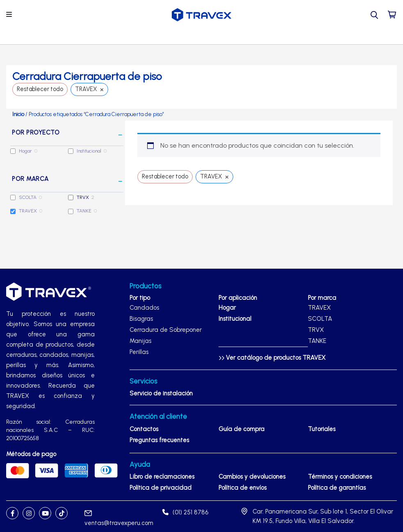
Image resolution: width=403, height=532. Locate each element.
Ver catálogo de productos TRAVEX (272, 358)
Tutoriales (322, 429)
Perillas (139, 352)
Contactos (144, 429)
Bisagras (141, 319)
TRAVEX (28, 211)
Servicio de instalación (161, 393)
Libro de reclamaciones (162, 477)
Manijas (140, 341)
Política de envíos (242, 488)
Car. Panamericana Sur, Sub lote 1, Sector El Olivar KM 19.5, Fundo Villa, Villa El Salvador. (323, 516)
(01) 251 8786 (185, 512)
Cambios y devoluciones (252, 477)
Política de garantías (337, 488)
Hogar (25, 151)
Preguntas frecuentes (159, 440)
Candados (144, 308)
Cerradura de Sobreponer (166, 330)
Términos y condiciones (340, 477)
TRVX (83, 197)
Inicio (18, 114)
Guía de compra (241, 429)
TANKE (84, 211)
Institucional (89, 151)
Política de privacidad (161, 488)
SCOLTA (28, 197)
